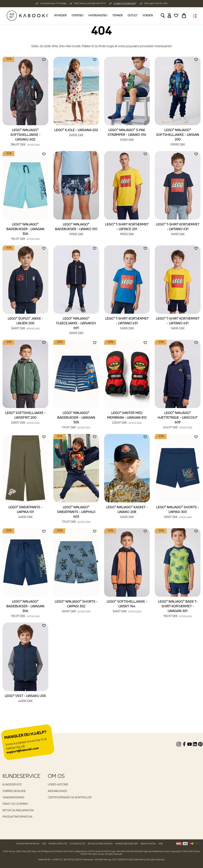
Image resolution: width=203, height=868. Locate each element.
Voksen (148, 16)
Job (44, 844)
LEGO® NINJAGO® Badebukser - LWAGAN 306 (25, 232)
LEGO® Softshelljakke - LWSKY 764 (127, 607)
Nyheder (60, 16)
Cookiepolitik (77, 844)
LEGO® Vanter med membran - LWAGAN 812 (127, 418)
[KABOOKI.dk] (28, 16)
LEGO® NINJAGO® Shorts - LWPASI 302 (76, 607)
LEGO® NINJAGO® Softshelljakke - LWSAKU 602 (25, 138)
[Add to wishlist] (44, 60)
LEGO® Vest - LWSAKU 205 (25, 699)
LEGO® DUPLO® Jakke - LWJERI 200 (25, 324)
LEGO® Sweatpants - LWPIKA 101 (25, 512)
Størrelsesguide (14, 791)
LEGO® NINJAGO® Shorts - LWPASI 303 (178, 512)
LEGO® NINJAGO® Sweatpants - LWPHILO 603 (76, 515)
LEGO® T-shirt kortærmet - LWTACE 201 (127, 230)
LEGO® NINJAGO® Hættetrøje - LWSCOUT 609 (178, 420)
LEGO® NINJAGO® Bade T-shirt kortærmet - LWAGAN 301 (178, 609)
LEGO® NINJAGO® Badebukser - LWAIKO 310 (76, 230)
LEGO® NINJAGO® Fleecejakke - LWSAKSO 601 (76, 326)
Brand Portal (148, 844)
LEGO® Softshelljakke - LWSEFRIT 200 (25, 418)
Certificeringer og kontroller (70, 798)
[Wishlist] (176, 16)
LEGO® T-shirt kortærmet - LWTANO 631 (178, 230)
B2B (161, 844)
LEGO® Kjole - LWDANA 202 (76, 133)
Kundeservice (12, 785)
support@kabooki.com (23, 750)
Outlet (133, 16)
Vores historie (58, 785)
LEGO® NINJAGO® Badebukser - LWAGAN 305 (76, 420)
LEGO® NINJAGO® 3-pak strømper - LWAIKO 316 (127, 135)
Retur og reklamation (18, 811)
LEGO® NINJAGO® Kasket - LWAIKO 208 (127, 512)
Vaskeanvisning (13, 798)
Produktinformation (17, 817)
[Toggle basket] (184, 16)
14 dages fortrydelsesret (124, 4)
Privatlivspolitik (58, 844)
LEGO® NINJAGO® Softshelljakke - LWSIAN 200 (178, 138)
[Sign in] (169, 16)
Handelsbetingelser (127, 844)
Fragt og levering (15, 804)
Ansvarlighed (57, 791)
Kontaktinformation (28, 844)
